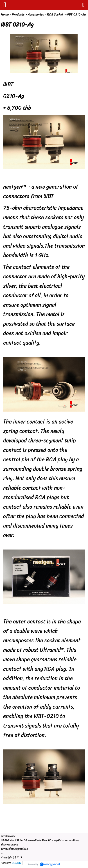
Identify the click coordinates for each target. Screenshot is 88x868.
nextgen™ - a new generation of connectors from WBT (41, 191)
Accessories (36, 15)
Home (5, 15)
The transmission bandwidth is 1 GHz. (44, 250)
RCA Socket (55, 15)
